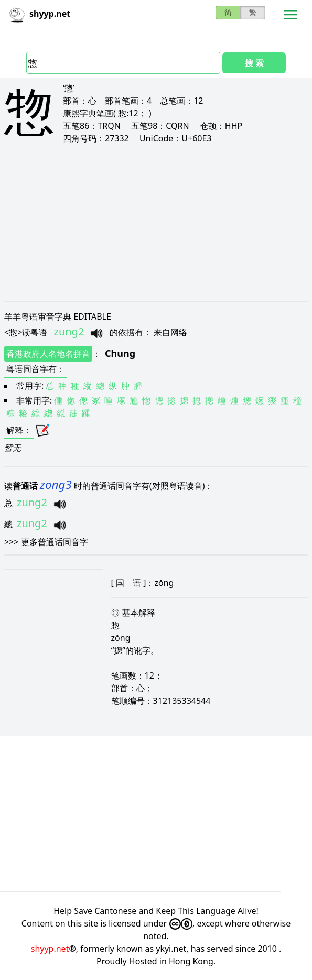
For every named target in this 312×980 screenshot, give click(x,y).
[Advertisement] (156, 222)
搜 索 (254, 63)
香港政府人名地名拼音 (48, 354)
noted (155, 936)
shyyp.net (50, 949)
